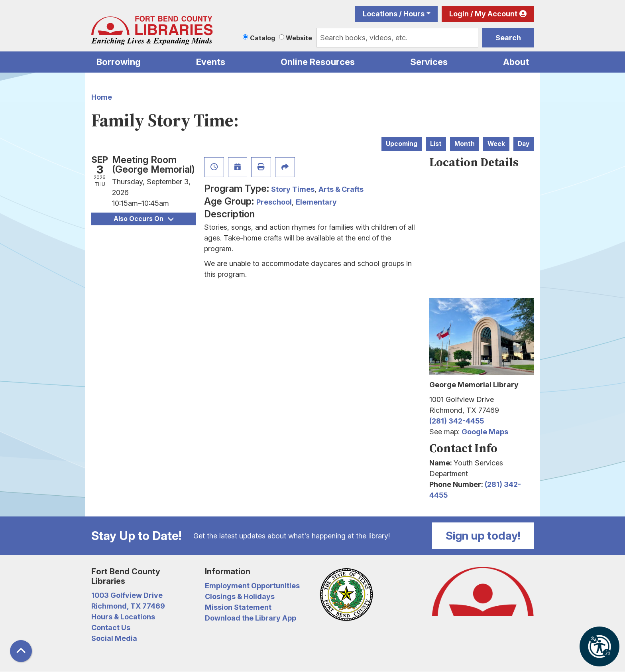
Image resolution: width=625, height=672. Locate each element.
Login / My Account (483, 14)
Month (465, 144)
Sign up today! (483, 536)
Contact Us (111, 628)
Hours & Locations (123, 617)
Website (299, 38)
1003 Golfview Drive (127, 595)
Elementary (316, 202)
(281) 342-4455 (457, 421)
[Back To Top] (21, 651)
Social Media (114, 638)
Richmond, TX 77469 (128, 606)
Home (102, 97)
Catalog (262, 38)
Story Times (293, 189)
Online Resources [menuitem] (318, 62)
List (436, 144)
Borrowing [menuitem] (119, 62)
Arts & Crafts (341, 189)
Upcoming (402, 144)
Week (496, 144)
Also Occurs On (143, 219)
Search (508, 38)
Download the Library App (251, 618)
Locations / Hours (394, 14)
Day (524, 144)
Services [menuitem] (429, 62)
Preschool (274, 202)
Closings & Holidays (240, 596)
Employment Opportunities (252, 586)
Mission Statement (238, 607)
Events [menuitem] (211, 62)
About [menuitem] (516, 62)
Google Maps (485, 432)
